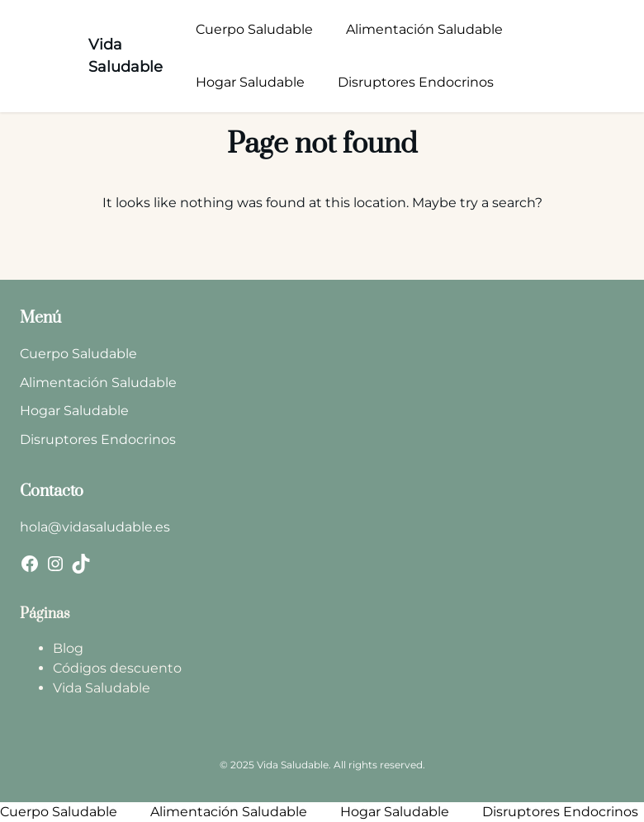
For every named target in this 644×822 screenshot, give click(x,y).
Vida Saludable (102, 688)
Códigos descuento (117, 668)
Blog (68, 648)
